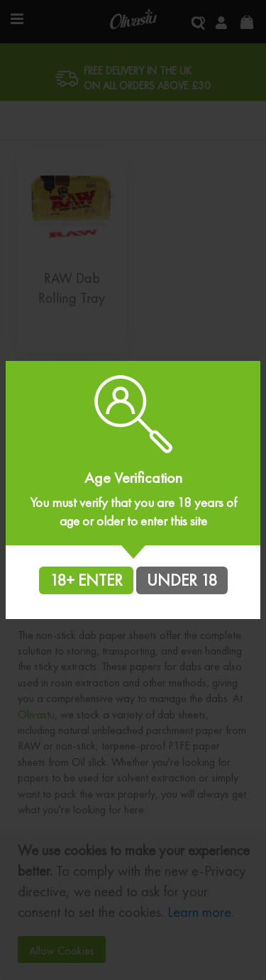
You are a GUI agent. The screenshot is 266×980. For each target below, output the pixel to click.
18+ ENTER (86, 580)
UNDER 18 (182, 580)
